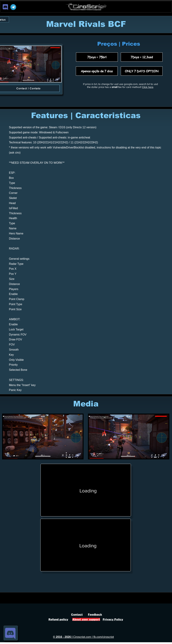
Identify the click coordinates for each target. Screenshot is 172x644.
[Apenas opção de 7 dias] (97, 71)
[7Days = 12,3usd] (142, 57)
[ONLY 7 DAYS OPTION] (142, 71)
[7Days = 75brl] (97, 57)
